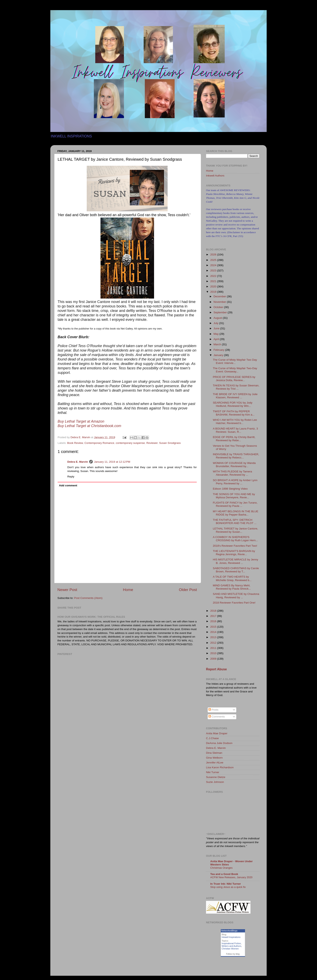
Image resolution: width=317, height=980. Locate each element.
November (220, 302)
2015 (214, 627)
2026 (214, 255)
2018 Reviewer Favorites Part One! (234, 603)
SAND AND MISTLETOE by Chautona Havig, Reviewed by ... (236, 596)
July (216, 323)
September (221, 312)
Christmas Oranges (221, 868)
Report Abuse (216, 669)
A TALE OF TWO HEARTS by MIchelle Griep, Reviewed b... (232, 578)
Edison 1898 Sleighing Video (230, 489)
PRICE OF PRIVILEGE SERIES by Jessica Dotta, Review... (234, 379)
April (217, 339)
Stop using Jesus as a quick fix (228, 887)
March (218, 344)
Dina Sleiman (214, 753)
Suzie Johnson (215, 782)
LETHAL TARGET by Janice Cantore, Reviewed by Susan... (236, 530)
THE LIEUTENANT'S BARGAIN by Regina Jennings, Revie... (234, 553)
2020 (214, 286)
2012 (214, 643)
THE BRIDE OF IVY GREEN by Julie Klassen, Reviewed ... (235, 396)
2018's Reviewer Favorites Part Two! (235, 546)
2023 (214, 271)
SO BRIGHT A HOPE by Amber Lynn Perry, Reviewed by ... (235, 482)
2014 (214, 632)
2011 (214, 648)
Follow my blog (233, 954)
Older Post (188, 590)
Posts (213, 710)
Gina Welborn (214, 758)
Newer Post (67, 590)
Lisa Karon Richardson (220, 767)
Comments (217, 717)
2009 (214, 659)
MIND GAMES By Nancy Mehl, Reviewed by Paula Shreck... (232, 587)
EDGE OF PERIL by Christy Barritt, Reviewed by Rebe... (234, 439)
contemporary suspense (130, 443)
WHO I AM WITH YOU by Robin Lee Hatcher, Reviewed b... (235, 421)
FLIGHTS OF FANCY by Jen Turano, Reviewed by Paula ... (235, 504)
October (219, 307)
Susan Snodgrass (170, 443)
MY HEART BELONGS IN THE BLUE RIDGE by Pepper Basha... (236, 513)
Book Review (75, 443)
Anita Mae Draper (217, 733)
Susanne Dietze (216, 777)
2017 (214, 616)
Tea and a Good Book (224, 874)
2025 (214, 260)
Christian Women (230, 949)
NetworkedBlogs (229, 931)
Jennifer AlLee (215, 763)
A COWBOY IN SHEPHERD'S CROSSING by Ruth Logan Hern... (235, 539)
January (219, 355)
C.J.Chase (212, 738)
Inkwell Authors (215, 176)
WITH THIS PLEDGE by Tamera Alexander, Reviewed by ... (232, 473)
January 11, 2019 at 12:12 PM (112, 462)
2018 (214, 611)
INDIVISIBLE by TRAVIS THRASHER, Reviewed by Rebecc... (236, 456)
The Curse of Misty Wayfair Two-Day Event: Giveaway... (235, 370)
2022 (214, 276)
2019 (214, 292)
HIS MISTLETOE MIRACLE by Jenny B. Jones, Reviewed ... (236, 561)
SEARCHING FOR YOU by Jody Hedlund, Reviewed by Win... (233, 404)
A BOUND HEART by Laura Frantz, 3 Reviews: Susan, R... (235, 430)
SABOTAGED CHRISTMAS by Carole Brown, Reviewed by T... (236, 570)
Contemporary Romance (99, 443)
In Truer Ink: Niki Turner (226, 884)
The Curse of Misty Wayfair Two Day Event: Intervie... (235, 361)
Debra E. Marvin (78, 462)
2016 (214, 621)
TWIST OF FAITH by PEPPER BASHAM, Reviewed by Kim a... (234, 413)
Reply (71, 477)
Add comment (68, 485)
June (217, 328)
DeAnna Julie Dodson (219, 743)
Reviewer (152, 443)
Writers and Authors (231, 946)
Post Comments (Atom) (88, 598)
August (218, 318)
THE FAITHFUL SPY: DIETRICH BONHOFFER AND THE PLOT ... (235, 521)
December (220, 296)
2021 (214, 281)
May (216, 334)
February (219, 350)
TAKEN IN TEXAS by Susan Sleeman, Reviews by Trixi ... (236, 387)
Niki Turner (213, 772)
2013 (214, 637)
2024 (214, 265)
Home (128, 590)
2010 (214, 653)
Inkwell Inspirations (231, 937)
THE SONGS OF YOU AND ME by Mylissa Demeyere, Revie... (234, 496)
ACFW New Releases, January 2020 (231, 877)
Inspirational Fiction (231, 943)
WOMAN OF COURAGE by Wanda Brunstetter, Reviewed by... (234, 465)
